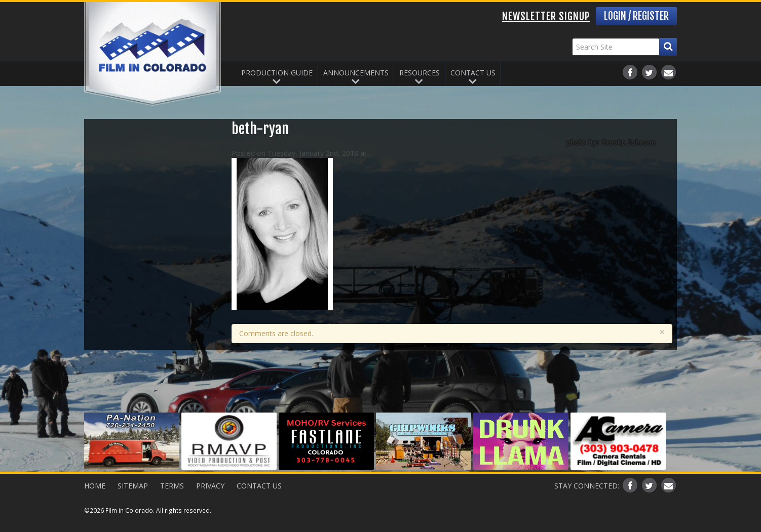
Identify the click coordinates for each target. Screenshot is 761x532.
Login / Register (636, 16)
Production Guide (277, 73)
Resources (420, 73)
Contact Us (473, 73)
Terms (172, 486)
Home (95, 486)
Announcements (356, 73)
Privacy (210, 486)
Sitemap (133, 486)
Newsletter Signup (546, 16)
